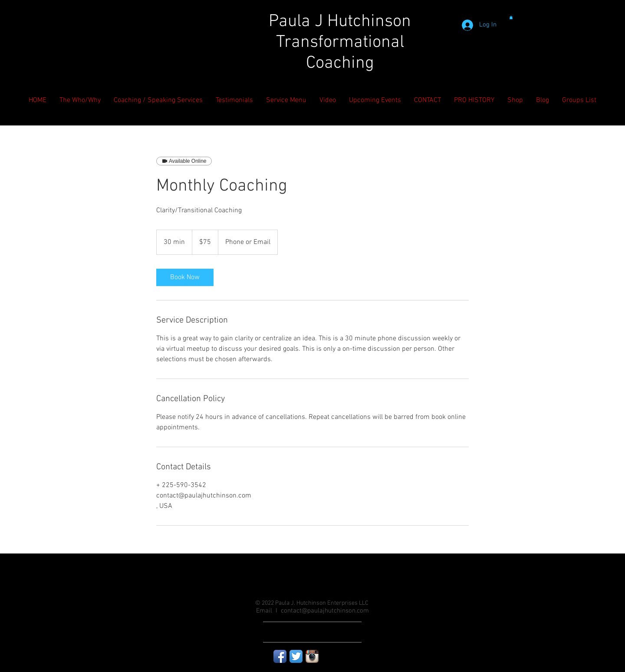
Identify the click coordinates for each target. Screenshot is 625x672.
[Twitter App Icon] (296, 656)
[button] (511, 17)
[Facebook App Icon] (280, 656)
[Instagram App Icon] (312, 656)
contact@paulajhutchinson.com (325, 611)
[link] (185, 277)
